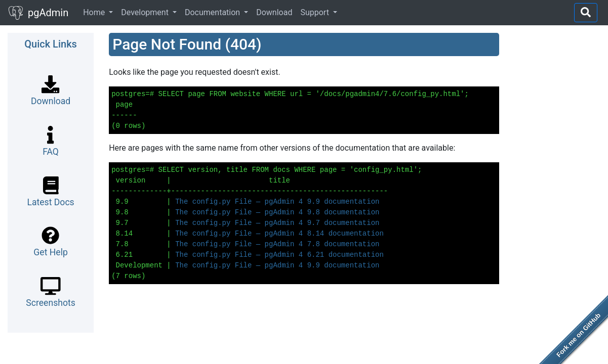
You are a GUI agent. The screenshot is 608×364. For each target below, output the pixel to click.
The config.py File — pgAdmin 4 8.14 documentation (279, 234)
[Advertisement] (557, 185)
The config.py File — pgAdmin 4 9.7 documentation (277, 223)
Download (274, 12)
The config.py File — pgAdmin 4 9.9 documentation (277, 202)
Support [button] (315, 12)
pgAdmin (38, 14)
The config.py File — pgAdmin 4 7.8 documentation (277, 244)
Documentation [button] (213, 12)
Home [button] (95, 12)
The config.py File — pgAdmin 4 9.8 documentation (277, 212)
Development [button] (146, 12)
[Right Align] (586, 13)
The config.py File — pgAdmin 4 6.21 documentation (279, 255)
